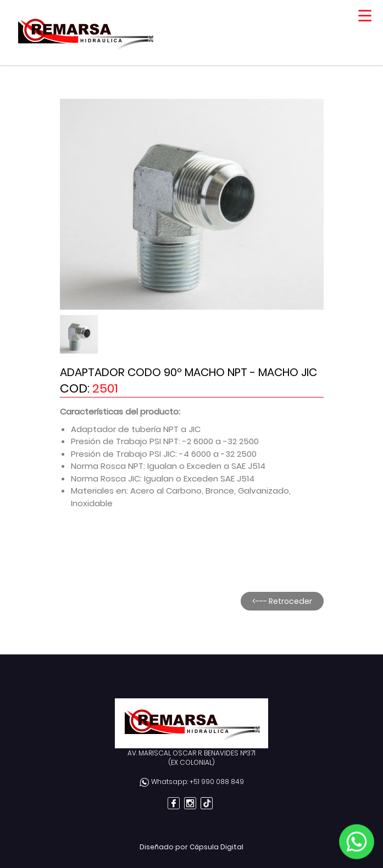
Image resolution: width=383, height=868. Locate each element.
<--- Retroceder (282, 601)
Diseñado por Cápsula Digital (191, 847)
